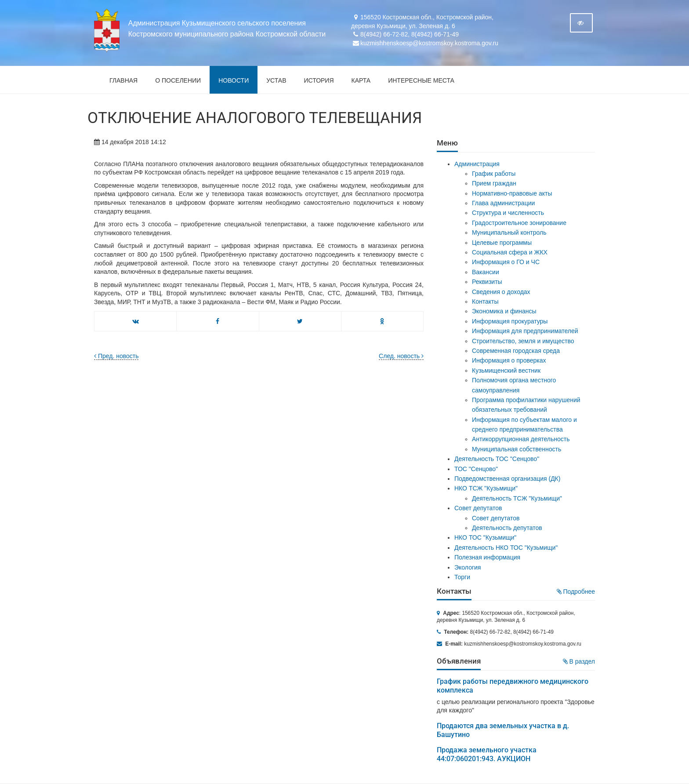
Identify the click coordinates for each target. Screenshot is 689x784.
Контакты (485, 301)
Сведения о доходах (501, 292)
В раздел (579, 661)
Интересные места (421, 80)
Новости (234, 80)
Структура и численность (508, 213)
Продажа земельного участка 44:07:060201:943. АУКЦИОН (487, 754)
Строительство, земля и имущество (523, 341)
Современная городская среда (516, 351)
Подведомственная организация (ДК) (507, 479)
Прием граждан (494, 183)
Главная (123, 80)
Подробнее (576, 592)
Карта (361, 80)
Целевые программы (502, 243)
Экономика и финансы (504, 311)
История (319, 80)
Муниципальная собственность (517, 449)
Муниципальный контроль (509, 232)
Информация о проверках (509, 360)
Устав (276, 80)
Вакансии (486, 272)
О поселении (178, 80)
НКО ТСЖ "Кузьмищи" (486, 488)
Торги (462, 577)
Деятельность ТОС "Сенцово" (497, 459)
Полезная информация (487, 557)
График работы (494, 174)
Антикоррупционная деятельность (521, 439)
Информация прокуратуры (510, 321)
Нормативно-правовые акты (512, 193)
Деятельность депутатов (507, 528)
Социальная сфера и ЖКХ (510, 252)
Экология (468, 567)
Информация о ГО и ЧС (506, 262)
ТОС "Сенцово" (476, 469)
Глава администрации (503, 203)
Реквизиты (487, 282)
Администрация (477, 164)
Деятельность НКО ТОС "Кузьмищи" (506, 548)
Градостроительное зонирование (519, 223)
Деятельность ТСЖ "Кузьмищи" (517, 498)
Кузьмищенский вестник (506, 370)
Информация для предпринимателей (525, 331)
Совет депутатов (478, 508)
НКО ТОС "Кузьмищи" (485, 537)
